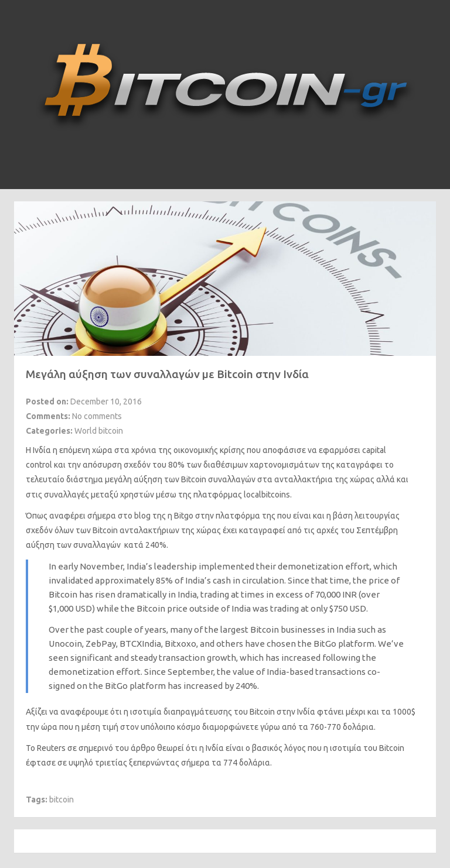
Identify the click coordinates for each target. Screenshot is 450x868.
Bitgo (184, 516)
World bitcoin (99, 431)
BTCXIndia (140, 644)
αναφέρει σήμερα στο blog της (108, 516)
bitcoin (62, 800)
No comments (97, 416)
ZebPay (101, 644)
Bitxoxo (180, 644)
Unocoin (65, 644)
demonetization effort (324, 566)
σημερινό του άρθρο (117, 748)
